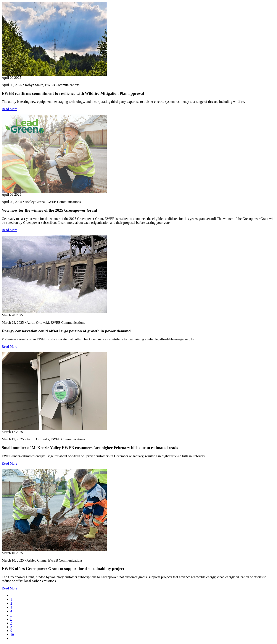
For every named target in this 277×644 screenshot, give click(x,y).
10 (12, 635)
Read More (10, 109)
